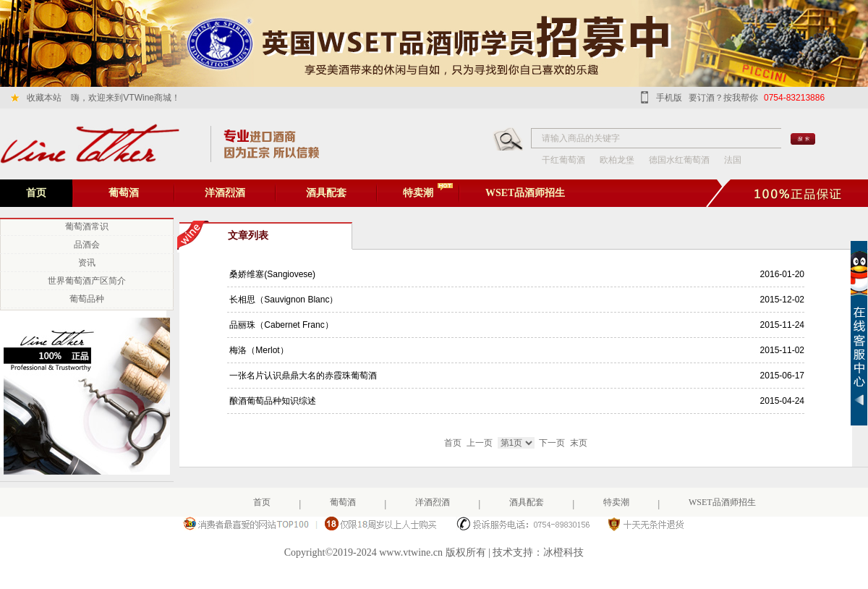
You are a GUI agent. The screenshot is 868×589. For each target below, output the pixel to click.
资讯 (87, 263)
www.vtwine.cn (411, 552)
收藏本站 (44, 98)
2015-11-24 (782, 325)
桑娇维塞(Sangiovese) (271, 274)
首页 (36, 193)
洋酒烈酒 (225, 193)
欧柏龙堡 (617, 160)
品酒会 (87, 245)
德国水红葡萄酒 (679, 160)
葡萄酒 (124, 193)
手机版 (669, 98)
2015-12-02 (782, 300)
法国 (733, 160)
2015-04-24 (782, 401)
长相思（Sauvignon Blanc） (282, 300)
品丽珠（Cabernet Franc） (280, 325)
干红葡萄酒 (563, 160)
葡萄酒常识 (87, 226)
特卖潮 (418, 193)
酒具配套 (326, 193)
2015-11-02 (782, 350)
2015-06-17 (782, 376)
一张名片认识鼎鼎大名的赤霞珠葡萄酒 (302, 376)
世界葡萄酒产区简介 (87, 281)
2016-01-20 (782, 274)
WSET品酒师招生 (525, 193)
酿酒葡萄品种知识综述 (272, 401)
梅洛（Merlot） (258, 350)
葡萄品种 (87, 299)
